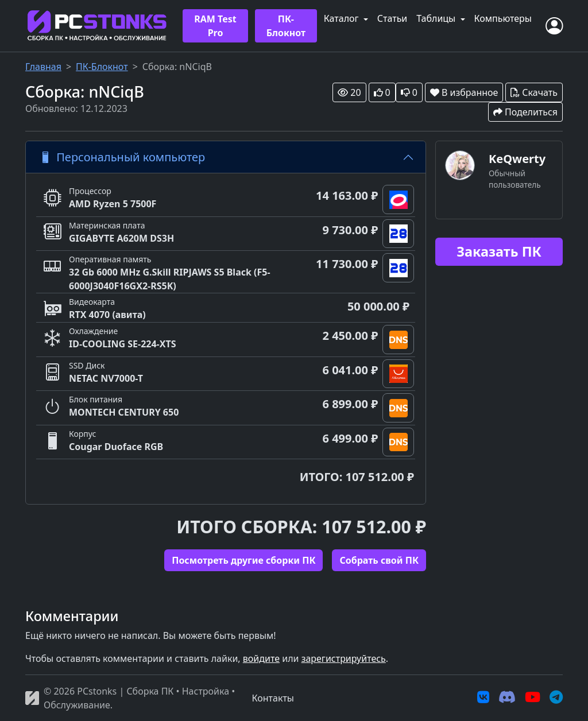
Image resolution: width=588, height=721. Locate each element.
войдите (261, 658)
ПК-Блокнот (286, 26)
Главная (43, 67)
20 (349, 92)
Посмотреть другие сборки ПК (243, 560)
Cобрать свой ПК (379, 560)
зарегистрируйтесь (344, 658)
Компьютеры (503, 18)
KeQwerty (517, 159)
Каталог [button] (343, 18)
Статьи (392, 18)
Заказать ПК (499, 251)
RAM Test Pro (215, 26)
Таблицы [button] (437, 18)
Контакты (273, 698)
